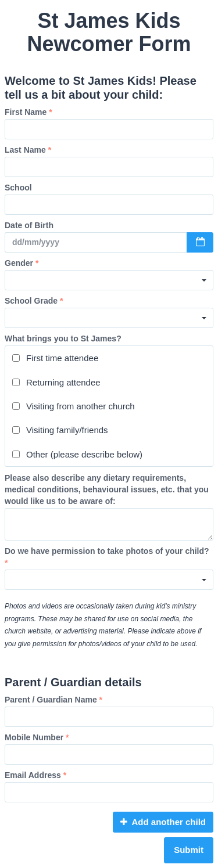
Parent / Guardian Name (53, 700)
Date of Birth (29, 225)
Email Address (35, 775)
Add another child (163, 822)
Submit (189, 850)
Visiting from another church (73, 406)
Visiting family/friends (60, 430)
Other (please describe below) (77, 454)
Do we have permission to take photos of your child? (107, 557)
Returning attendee (56, 382)
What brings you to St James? (63, 338)
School (18, 188)
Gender (22, 263)
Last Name (28, 150)
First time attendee (55, 358)
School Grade (34, 301)
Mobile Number (37, 737)
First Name (28, 112)
